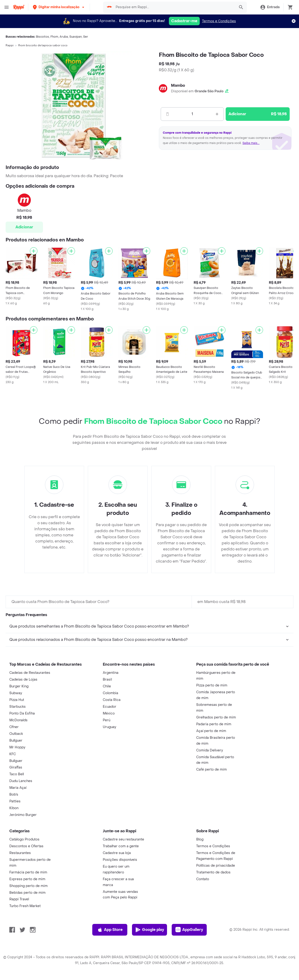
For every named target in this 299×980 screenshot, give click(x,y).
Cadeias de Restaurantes (30, 673)
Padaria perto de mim (214, 724)
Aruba (64, 37)
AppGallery (189, 930)
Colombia (110, 693)
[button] (59, 7)
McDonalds (18, 720)
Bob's (14, 795)
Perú (107, 720)
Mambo (178, 85)
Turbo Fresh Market (25, 906)
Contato (203, 879)
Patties (15, 801)
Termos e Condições (219, 21)
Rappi (10, 45)
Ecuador (110, 707)
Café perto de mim (212, 770)
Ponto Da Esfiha (22, 713)
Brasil (107, 680)
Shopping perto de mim (28, 886)
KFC (13, 754)
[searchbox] (174, 7)
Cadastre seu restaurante (123, 839)
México (109, 713)
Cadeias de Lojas (23, 680)
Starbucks (18, 707)
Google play (150, 930)
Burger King (19, 686)
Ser (86, 37)
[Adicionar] (34, 251)
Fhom (54, 37)
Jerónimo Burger (23, 815)
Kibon (14, 808)
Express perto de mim (27, 879)
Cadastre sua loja (117, 853)
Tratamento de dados (213, 872)
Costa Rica (112, 700)
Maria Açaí (18, 788)
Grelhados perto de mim (216, 717)
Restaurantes (20, 853)
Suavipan (76, 37)
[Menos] (167, 114)
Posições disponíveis (120, 860)
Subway (16, 693)
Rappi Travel (19, 899)
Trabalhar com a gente (121, 846)
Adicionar (24, 227)
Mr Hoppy (17, 747)
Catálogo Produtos (24, 839)
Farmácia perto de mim (28, 872)
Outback (16, 734)
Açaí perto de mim (211, 731)
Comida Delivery (210, 750)
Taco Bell (17, 774)
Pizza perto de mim (212, 685)
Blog (200, 839)
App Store (110, 930)
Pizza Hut (17, 700)
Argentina (111, 673)
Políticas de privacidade (216, 866)
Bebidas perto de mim (27, 893)
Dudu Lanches (21, 781)
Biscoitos (43, 37)
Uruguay (109, 727)
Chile (107, 686)
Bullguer (16, 741)
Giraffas (16, 767)
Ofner (14, 727)
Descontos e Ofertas (26, 846)
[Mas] (217, 114)
